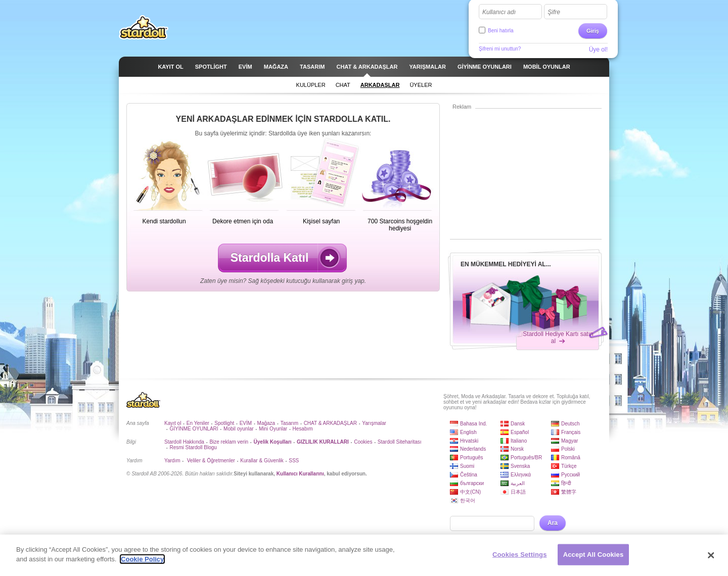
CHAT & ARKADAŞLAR (330, 423)
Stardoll (144, 27)
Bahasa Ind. (473, 424)
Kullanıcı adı (499, 12)
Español (520, 432)
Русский (571, 475)
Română (571, 458)
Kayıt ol (173, 423)
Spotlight (224, 423)
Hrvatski (469, 441)
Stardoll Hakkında (184, 442)
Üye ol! (598, 50)
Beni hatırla (501, 31)
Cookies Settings (520, 555)
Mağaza (266, 423)
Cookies (363, 442)
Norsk (517, 449)
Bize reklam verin (229, 442)
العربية (518, 483)
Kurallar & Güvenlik (262, 461)
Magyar (570, 441)
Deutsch (571, 424)
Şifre (554, 12)
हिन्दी (566, 483)
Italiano (519, 441)
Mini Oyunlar (273, 429)
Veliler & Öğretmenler (210, 461)
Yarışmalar (374, 423)
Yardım (172, 461)
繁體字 (569, 492)
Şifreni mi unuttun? (500, 49)
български (472, 483)
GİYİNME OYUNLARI (194, 429)
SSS (294, 461)
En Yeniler (198, 423)
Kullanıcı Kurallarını (300, 474)
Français (571, 432)
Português (472, 458)
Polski (568, 449)
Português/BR (526, 458)
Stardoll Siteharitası (400, 442)
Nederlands (473, 449)
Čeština (469, 475)
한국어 (468, 500)
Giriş (593, 31)
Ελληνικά (521, 475)
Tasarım (290, 423)
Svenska (520, 466)
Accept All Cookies (594, 555)
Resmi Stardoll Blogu (193, 447)
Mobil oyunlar (238, 429)
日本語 (518, 492)
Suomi (467, 466)
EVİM (246, 423)
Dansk (518, 424)
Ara (553, 523)
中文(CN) (470, 492)
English (468, 432)
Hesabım (303, 429)
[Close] (711, 556)
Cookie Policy (142, 560)
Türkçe (569, 466)
